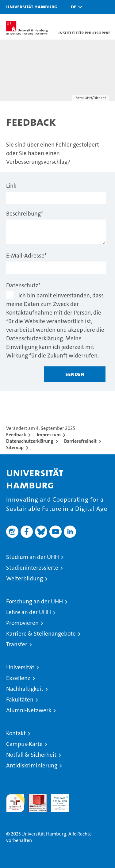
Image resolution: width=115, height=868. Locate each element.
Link (11, 186)
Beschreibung (25, 214)
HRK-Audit (57, 800)
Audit (34, 797)
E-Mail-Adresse (26, 256)
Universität (20, 667)
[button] (75, 7)
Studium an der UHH (33, 557)
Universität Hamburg (32, 6)
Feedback (16, 435)
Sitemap (15, 447)
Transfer (17, 644)
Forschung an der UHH (34, 601)
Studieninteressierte (32, 568)
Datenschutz (23, 285)
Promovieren (22, 623)
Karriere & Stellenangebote (41, 634)
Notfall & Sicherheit (31, 755)
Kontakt (16, 733)
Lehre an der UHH (29, 612)
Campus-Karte (24, 744)
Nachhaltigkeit (25, 689)
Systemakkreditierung (82, 797)
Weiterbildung (25, 578)
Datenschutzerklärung (34, 338)
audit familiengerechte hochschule (15, 803)
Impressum (49, 435)
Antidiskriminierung (32, 765)
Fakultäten (20, 700)
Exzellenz (18, 678)
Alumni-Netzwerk (29, 710)
